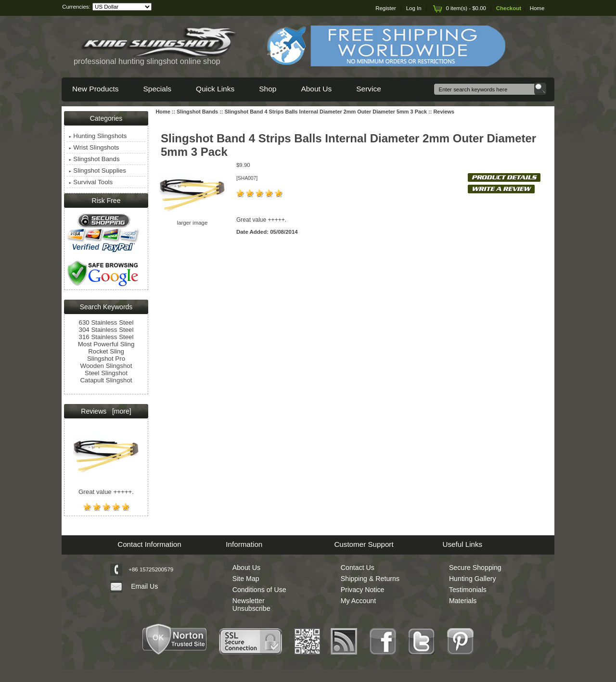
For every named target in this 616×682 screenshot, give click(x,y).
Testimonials (468, 590)
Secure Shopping (475, 568)
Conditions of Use (259, 590)
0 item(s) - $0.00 (459, 8)
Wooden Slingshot (106, 366)
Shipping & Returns (370, 579)
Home (537, 8)
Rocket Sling (106, 351)
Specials (157, 89)
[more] (120, 411)
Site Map (246, 579)
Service (369, 89)
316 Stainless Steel (106, 337)
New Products (95, 89)
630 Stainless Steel (106, 322)
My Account (358, 601)
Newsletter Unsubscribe (251, 605)
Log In (414, 8)
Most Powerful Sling (106, 344)
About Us (316, 89)
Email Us (144, 586)
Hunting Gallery (473, 579)
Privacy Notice (363, 590)
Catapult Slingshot (106, 380)
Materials (463, 601)
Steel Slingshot (106, 373)
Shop (268, 89)
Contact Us (358, 568)
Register (386, 8)
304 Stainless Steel (106, 330)
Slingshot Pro (106, 359)
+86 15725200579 (151, 569)
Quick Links (215, 89)
